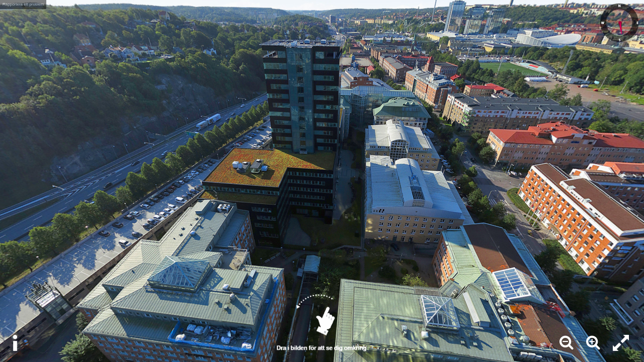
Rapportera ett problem (23, 4)
